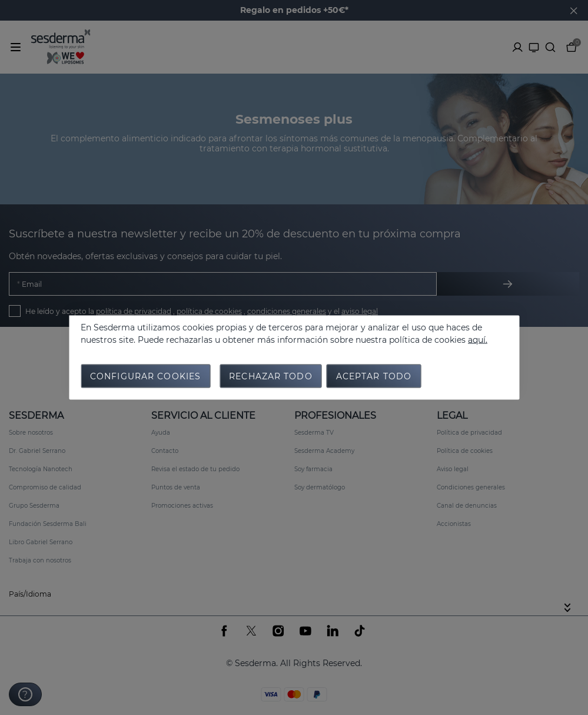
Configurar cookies (145, 376)
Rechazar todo (271, 376)
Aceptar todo (374, 376)
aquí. (478, 340)
